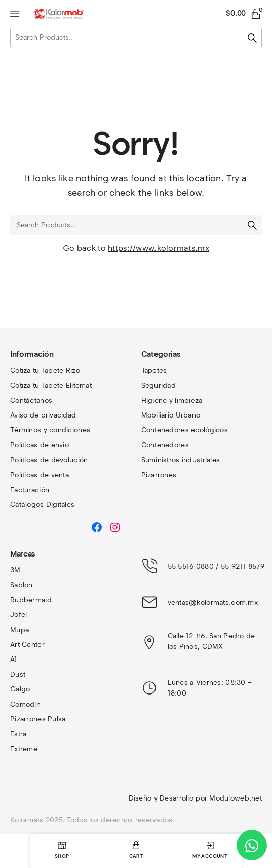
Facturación (30, 490)
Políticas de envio (40, 445)
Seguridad (159, 385)
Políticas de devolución (49, 460)
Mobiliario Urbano (171, 415)
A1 (14, 659)
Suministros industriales (181, 460)
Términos (27, 430)
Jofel (18, 615)
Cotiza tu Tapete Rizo (45, 371)
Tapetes (154, 371)
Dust (18, 674)
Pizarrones (159, 475)
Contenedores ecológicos (185, 430)
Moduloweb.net (236, 798)
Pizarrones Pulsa (38, 719)
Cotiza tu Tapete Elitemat (51, 385)
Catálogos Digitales (42, 505)
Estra (18, 734)
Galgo (20, 689)
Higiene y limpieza (172, 401)
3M (15, 570)
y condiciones (67, 430)
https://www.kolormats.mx (159, 248)
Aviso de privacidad (43, 415)
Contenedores (165, 445)
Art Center (27, 645)
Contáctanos (31, 401)
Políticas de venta (40, 475)
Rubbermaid (31, 600)
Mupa (20, 630)
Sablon (22, 585)
